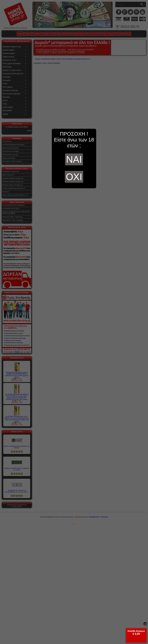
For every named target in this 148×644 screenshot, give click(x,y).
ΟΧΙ (74, 177)
